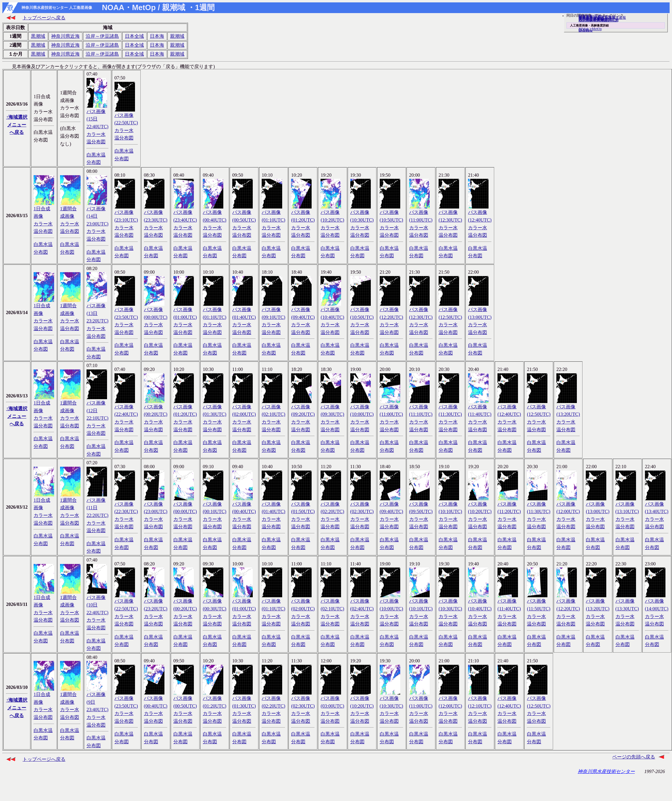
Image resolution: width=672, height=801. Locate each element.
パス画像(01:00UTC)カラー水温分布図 (185, 318)
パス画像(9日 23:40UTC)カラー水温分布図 (98, 707)
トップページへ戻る (44, 18)
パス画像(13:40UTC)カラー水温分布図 (657, 513)
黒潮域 (38, 36)
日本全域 (134, 36)
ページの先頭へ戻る (634, 757)
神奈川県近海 (65, 36)
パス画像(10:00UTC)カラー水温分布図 (362, 416)
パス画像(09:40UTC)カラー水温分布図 (303, 318)
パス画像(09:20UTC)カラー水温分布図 (303, 416)
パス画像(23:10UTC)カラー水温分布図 (126, 221)
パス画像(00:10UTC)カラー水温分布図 (215, 513)
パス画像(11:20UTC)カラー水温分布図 (509, 513)
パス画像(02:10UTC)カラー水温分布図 (273, 416)
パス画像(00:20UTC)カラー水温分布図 (156, 416)
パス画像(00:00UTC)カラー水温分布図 (156, 318)
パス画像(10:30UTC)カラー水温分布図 (362, 221)
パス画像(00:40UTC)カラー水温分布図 (215, 221)
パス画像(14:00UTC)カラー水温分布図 (657, 610)
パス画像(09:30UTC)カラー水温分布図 (332, 416)
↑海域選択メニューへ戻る (17, 125)
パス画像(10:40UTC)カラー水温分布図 (332, 318)
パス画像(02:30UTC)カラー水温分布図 (362, 513)
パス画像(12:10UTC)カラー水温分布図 (480, 707)
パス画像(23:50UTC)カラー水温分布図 (126, 318)
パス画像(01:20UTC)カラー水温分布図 (303, 221)
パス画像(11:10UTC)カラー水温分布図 (421, 416)
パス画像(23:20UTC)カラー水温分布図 (156, 610)
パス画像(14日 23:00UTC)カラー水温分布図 (98, 221)
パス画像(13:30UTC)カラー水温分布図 (627, 610)
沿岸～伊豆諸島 (102, 36)
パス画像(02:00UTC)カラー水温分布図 (244, 416)
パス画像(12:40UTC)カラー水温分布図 (480, 221)
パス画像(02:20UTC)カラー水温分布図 (332, 513)
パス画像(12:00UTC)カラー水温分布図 (568, 513)
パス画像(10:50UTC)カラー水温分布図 (391, 221)
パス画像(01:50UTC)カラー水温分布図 (303, 513)
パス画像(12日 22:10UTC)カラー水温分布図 (98, 415)
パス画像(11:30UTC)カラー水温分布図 (450, 416)
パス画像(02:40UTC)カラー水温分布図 (362, 610)
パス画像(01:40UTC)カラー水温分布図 (244, 318)
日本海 (157, 36)
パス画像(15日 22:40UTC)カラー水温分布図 (98, 124)
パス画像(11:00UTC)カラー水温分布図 (421, 221)
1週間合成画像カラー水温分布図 (70, 217)
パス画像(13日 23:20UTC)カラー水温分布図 (98, 318)
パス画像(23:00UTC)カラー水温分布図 (156, 513)
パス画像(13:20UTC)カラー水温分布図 (568, 416)
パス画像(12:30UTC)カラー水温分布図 (450, 221)
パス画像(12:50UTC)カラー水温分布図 (450, 318)
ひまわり (586, 30)
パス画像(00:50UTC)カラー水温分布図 (244, 221)
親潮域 (177, 36)
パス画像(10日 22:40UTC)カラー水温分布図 (98, 610)
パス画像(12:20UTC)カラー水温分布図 (391, 318)
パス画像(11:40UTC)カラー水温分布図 (480, 416)
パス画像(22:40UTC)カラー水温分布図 (126, 416)
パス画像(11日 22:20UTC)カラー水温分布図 (98, 513)
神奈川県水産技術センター (606, 771)
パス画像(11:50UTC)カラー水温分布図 (539, 610)
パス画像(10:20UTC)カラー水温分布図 (332, 221)
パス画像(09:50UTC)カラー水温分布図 (421, 513)
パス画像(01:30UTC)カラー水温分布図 (215, 416)
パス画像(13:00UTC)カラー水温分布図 (480, 318)
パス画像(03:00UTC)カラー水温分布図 (332, 707)
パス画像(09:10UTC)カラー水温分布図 (273, 318)
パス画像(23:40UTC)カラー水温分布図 (185, 221)
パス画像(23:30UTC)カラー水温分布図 (156, 221)
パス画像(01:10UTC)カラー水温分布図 (273, 221)
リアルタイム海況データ (598, 20)
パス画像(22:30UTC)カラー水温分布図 (126, 513)
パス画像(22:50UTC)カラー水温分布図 (126, 124)
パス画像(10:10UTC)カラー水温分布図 (450, 513)
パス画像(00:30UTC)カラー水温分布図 (215, 610)
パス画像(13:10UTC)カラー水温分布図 (627, 513)
